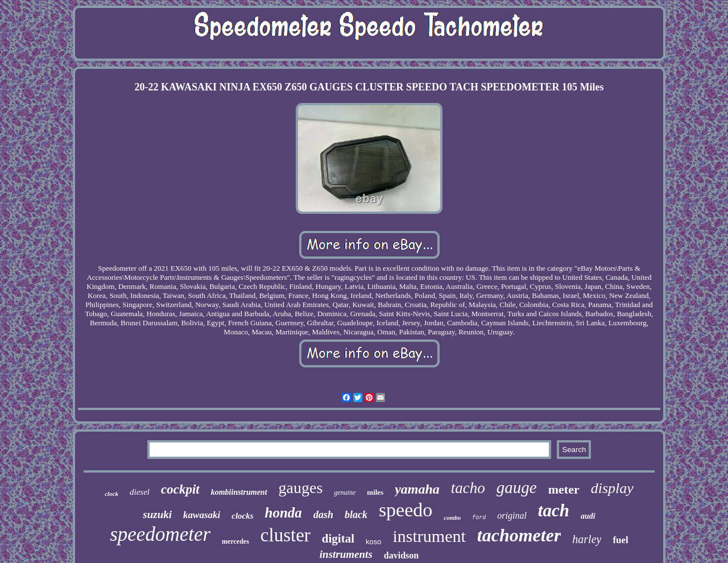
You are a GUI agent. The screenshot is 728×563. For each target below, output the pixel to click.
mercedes (235, 541)
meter (564, 489)
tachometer (519, 535)
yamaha (417, 489)
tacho (468, 488)
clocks (242, 516)
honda (284, 513)
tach (554, 510)
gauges (301, 488)
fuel (620, 540)
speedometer (160, 534)
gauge (517, 487)
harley (587, 539)
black (356, 515)
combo (452, 518)
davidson (401, 555)
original (512, 516)
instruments (346, 554)
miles (375, 492)
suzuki (157, 514)
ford (479, 518)
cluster (286, 535)
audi (588, 516)
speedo (406, 510)
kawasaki (202, 515)
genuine (345, 492)
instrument (429, 536)
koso (373, 542)
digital (338, 539)
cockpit (180, 489)
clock (111, 494)
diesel (140, 492)
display (612, 488)
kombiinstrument (239, 492)
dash (323, 515)
